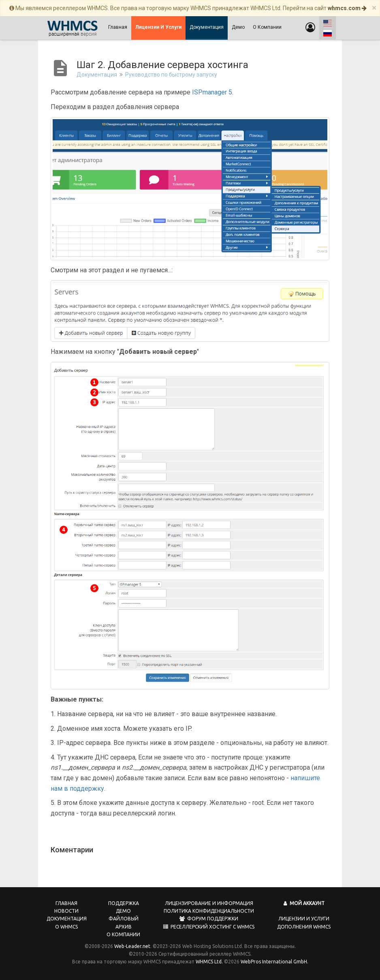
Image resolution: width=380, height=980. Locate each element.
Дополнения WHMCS (304, 927)
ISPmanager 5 (212, 92)
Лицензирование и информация (209, 903)
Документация (207, 27)
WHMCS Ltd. (209, 962)
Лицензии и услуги (304, 919)
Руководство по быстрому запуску (171, 75)
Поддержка (124, 903)
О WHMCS (66, 927)
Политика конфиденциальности (209, 911)
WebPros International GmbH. (274, 962)
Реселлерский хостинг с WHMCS (209, 927)
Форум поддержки (209, 919)
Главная (118, 27)
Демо (238, 27)
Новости (66, 911)
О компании (267, 27)
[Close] (374, 8)
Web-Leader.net (132, 946)
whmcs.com (347, 8)
